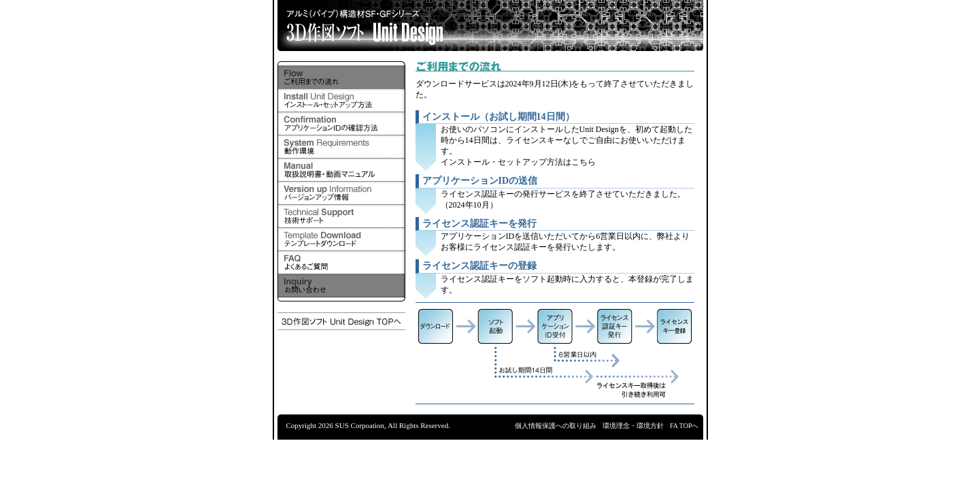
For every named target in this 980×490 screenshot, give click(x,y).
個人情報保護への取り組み (556, 426)
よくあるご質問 (341, 263)
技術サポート (341, 216)
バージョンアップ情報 (341, 193)
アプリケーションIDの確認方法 (341, 124)
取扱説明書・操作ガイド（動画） (341, 170)
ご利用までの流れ (341, 78)
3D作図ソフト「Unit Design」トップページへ (341, 321)
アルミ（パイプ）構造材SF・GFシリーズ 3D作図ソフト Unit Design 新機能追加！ (490, 26)
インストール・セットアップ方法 (341, 101)
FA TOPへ (685, 426)
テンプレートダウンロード (341, 240)
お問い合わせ (341, 286)
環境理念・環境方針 (633, 426)
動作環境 (341, 147)
